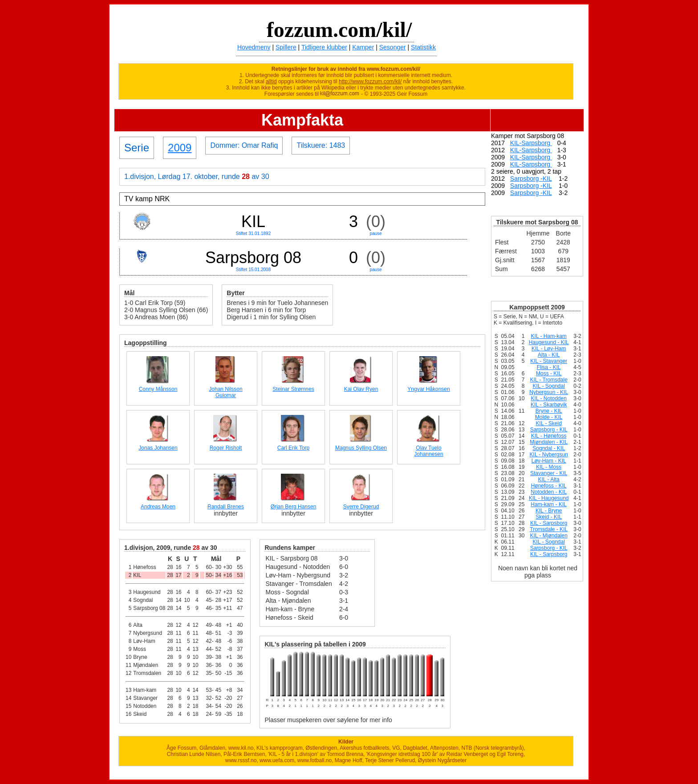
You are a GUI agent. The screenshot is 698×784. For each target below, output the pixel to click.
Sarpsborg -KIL (531, 179)
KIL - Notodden (549, 398)
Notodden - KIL (549, 492)
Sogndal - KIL (549, 448)
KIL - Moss (549, 467)
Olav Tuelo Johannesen (428, 451)
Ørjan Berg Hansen (294, 507)
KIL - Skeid (549, 423)
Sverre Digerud (361, 507)
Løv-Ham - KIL (549, 461)
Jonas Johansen (158, 448)
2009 (180, 148)
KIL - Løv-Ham (549, 349)
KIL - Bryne (549, 511)
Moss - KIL (549, 374)
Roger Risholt (226, 448)
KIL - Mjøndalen (549, 536)
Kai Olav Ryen (361, 389)
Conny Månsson (158, 389)
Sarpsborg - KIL (549, 430)
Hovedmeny (254, 47)
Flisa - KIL (549, 367)
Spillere (286, 47)
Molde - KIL (549, 417)
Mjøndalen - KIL (549, 442)
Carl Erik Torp (293, 448)
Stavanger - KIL (549, 473)
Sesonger (393, 47)
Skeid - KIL (549, 517)
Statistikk (423, 47)
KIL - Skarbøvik (549, 405)
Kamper (363, 47)
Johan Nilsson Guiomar (225, 392)
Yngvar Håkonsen (428, 389)
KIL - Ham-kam (549, 336)
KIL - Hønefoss (549, 436)
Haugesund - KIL (549, 342)
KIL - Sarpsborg (549, 523)
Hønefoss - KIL (549, 486)
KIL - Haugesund (549, 498)
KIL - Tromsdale (549, 380)
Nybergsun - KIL (549, 392)
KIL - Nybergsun (549, 455)
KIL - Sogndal (549, 386)
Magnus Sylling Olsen (361, 448)
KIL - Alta (549, 479)
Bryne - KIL (549, 411)
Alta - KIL (549, 355)
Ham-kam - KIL (549, 504)
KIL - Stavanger (549, 361)
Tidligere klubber (324, 47)
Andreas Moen (158, 507)
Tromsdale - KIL (549, 529)
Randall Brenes (226, 507)
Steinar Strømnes (293, 389)
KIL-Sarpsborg (531, 143)
